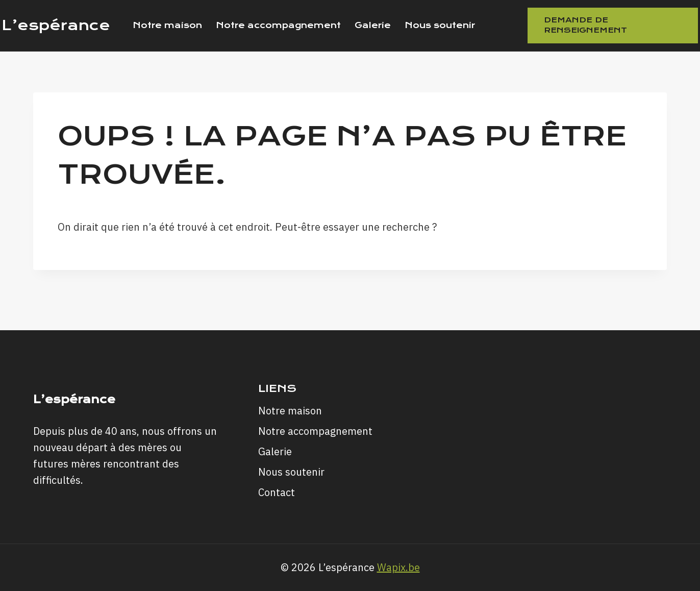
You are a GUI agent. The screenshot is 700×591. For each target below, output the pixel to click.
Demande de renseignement (585, 25)
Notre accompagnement (278, 25)
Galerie (373, 25)
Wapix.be (398, 567)
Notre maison (167, 25)
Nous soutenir (440, 25)
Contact (277, 492)
